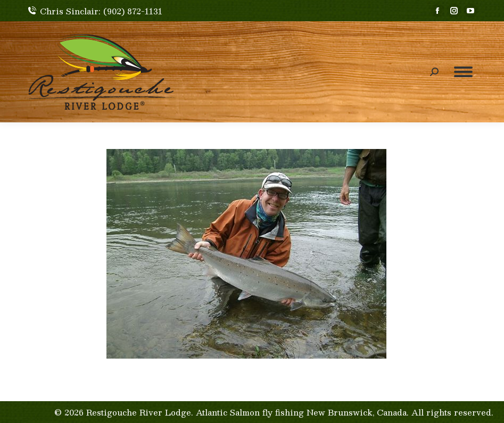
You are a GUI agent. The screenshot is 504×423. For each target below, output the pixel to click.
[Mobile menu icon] (463, 72)
